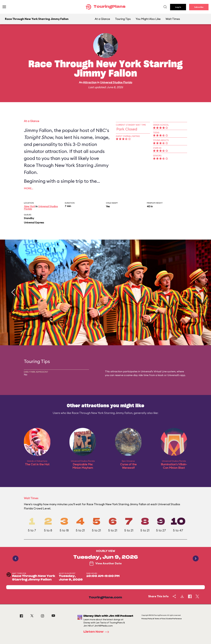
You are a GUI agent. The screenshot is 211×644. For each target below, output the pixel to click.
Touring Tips (123, 19)
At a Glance (102, 19)
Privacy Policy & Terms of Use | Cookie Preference (162, 619)
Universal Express (34, 222)
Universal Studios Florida (116, 82)
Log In (178, 7)
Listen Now (97, 632)
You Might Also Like (148, 19)
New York (29, 206)
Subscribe (199, 7)
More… (29, 188)
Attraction (90, 82)
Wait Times (173, 19)
